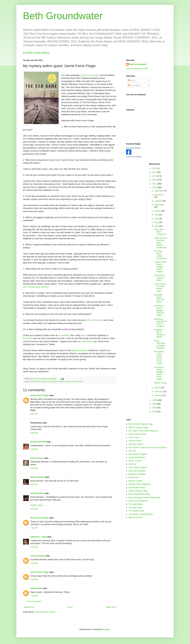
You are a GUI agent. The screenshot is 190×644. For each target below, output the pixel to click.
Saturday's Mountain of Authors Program (160, 323)
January (158, 395)
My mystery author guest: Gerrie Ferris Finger (159, 358)
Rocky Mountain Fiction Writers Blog (144, 498)
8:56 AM (34, 433)
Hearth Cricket (37, 505)
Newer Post (29, 607)
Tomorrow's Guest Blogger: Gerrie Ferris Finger (159, 373)
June (157, 219)
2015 (155, 168)
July (157, 215)
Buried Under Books (137, 434)
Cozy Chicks (134, 438)
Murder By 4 (134, 477)
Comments (134, 86)
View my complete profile (137, 69)
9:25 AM (34, 449)
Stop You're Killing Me (138, 501)
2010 (155, 188)
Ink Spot (132, 451)
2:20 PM (34, 563)
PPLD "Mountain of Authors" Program (160, 344)
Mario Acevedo (37, 477)
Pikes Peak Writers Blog (139, 494)
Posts (132, 81)
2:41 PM (34, 509)
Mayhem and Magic (137, 474)
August (158, 211)
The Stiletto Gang (136, 511)
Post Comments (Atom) (45, 612)
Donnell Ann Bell (38, 442)
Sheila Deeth (36, 588)
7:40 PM (34, 596)
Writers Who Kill (136, 518)
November (159, 195)
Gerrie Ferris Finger (90, 75)
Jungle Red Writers (137, 457)
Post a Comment (34, 601)
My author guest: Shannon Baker (159, 298)
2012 (155, 180)
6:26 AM (34, 547)
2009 (155, 400)
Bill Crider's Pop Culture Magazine (143, 431)
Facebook (28, 338)
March (157, 388)
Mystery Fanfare (136, 481)
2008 (155, 404)
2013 (155, 176)
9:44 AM (34, 468)
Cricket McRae (37, 493)
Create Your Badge (134, 157)
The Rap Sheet (135, 508)
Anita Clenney (37, 458)
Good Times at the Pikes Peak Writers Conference (160, 243)
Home (70, 607)
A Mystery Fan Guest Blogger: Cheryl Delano (160, 267)
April (157, 226)
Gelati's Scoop (160, 383)
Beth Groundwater (63, 16)
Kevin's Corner (135, 461)
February (159, 392)
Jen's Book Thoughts (138, 454)
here (83, 335)
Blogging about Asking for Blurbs (160, 333)
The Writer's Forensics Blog (141, 514)
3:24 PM (34, 580)
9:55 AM (34, 484)
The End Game (77, 381)
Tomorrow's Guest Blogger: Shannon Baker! (159, 311)
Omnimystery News (137, 488)
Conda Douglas (38, 556)
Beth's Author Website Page (141, 424)
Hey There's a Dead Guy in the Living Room (148, 447)
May (157, 222)
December (159, 191)
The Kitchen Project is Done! (159, 278)
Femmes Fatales (136, 444)
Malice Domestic (79, 350)
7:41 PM (34, 528)
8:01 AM (34, 414)
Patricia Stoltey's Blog (138, 491)
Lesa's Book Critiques (138, 467)
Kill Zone (132, 464)
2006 (155, 412)
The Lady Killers (136, 504)
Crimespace (86, 341)
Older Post (111, 607)
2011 (155, 184)
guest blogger (52, 381)
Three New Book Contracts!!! (160, 232)
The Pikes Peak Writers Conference (160, 255)
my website (64, 335)
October (158, 201)
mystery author (64, 381)
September (159, 205)
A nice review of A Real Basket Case (160, 288)
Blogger (107, 629)
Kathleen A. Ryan (38, 537)
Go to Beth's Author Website (36, 53)
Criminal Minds (135, 441)
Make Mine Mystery (137, 471)
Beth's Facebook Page (138, 428)
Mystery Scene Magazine (140, 484)
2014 (155, 172)
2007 (155, 408)
